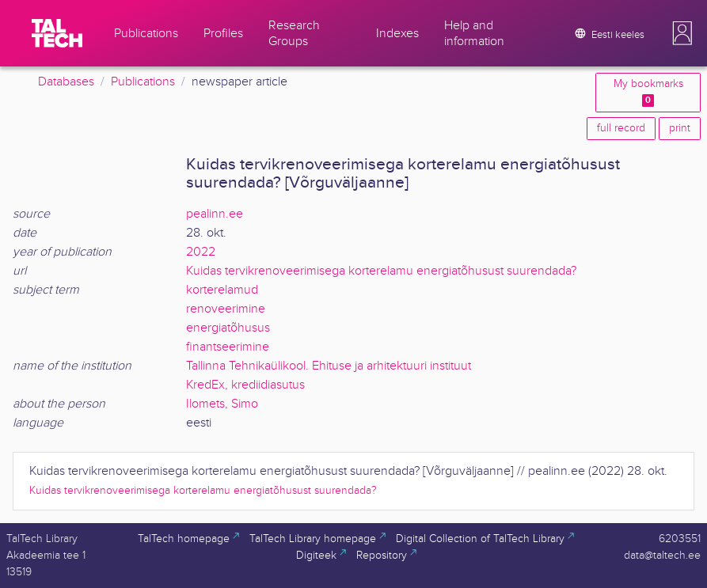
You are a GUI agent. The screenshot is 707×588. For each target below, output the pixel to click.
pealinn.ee (215, 214)
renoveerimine (226, 309)
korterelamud (222, 290)
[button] (682, 33)
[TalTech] (57, 33)
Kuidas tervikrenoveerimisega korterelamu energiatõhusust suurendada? (381, 271)
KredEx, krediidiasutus (245, 385)
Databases (66, 82)
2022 (201, 252)
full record (621, 128)
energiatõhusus (228, 328)
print (680, 128)
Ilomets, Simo (222, 404)
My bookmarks (648, 92)
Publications (143, 82)
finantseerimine (228, 347)
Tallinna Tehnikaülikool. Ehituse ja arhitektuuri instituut (329, 366)
